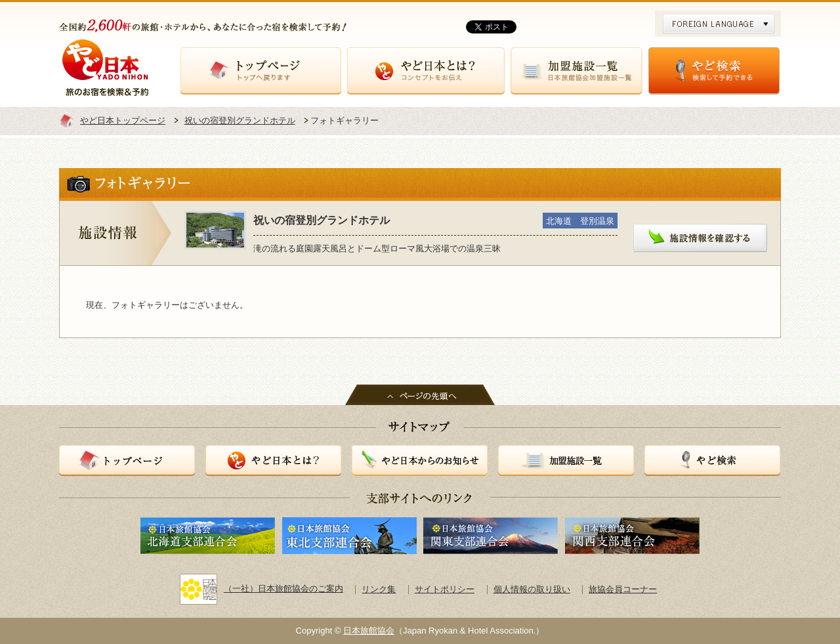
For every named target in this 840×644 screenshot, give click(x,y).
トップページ (261, 71)
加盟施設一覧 (577, 71)
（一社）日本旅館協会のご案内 (262, 589)
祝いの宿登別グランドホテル (240, 120)
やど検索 (714, 71)
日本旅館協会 (369, 631)
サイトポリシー (445, 589)
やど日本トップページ (123, 120)
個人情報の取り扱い (532, 589)
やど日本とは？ (426, 71)
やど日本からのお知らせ (420, 461)
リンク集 (379, 589)
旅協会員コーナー (623, 589)
